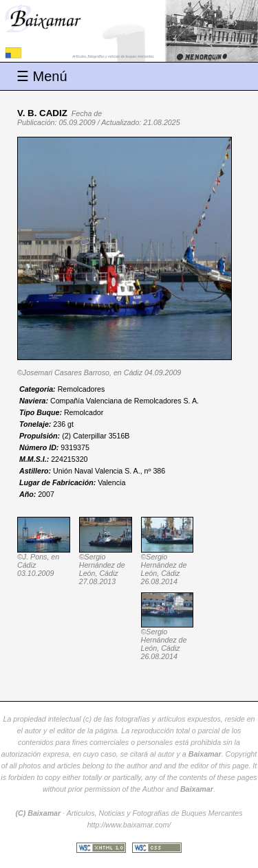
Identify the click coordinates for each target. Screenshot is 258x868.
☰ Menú (42, 76)
